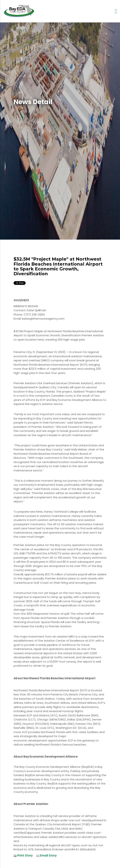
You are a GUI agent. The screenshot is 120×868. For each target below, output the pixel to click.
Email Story (48, 855)
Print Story (25, 855)
